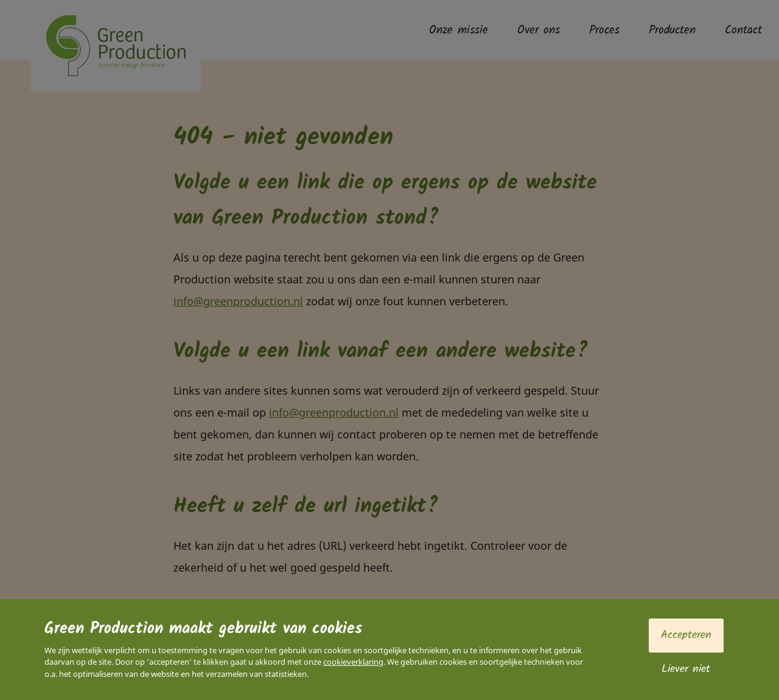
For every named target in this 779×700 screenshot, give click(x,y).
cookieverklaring (353, 662)
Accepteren (686, 635)
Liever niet (686, 669)
